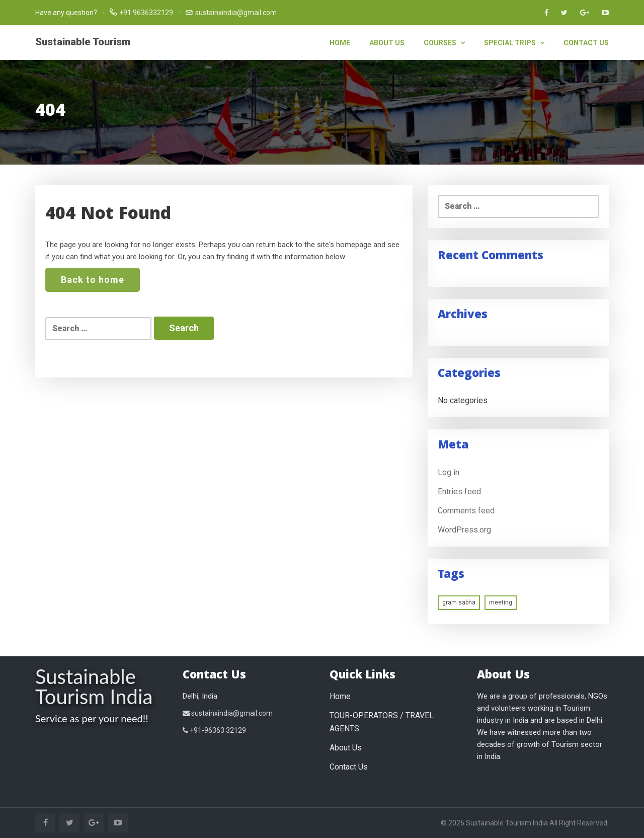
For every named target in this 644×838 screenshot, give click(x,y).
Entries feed (459, 491)
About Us (387, 43)
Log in (449, 472)
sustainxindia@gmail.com (236, 13)
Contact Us (586, 43)
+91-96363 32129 (214, 730)
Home (340, 43)
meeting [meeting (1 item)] (501, 602)
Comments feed (466, 511)
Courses (444, 43)
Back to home (93, 280)
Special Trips (514, 43)
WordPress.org (464, 530)
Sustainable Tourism (83, 42)
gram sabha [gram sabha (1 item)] (459, 602)
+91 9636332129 (146, 13)
